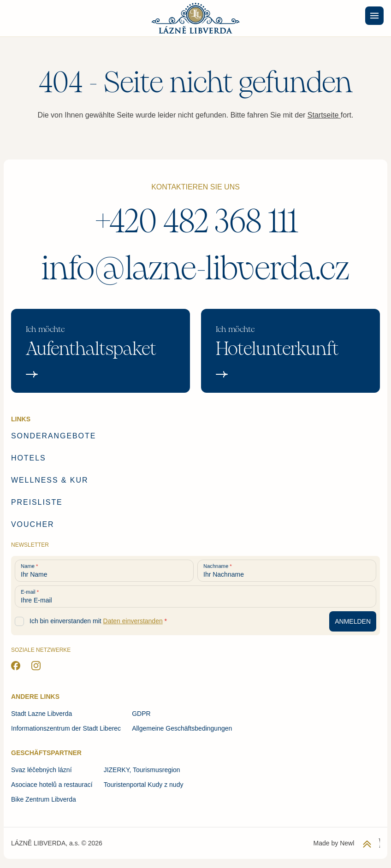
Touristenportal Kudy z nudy (144, 785)
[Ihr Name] (104, 571)
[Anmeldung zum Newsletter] (353, 621)
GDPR (141, 714)
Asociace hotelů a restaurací (52, 785)
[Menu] (374, 16)
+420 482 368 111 (196, 221)
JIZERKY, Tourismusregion (142, 770)
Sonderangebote (53, 436)
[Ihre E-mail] (195, 596)
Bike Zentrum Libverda (44, 799)
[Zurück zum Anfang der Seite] (367, 844)
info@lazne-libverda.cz (195, 269)
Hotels (29, 458)
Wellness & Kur (50, 480)
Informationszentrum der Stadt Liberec (66, 728)
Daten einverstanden (133, 621)
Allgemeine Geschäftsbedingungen (182, 728)
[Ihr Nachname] (287, 571)
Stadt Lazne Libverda (41, 714)
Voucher (33, 524)
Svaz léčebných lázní (41, 770)
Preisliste (37, 502)
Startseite (324, 115)
